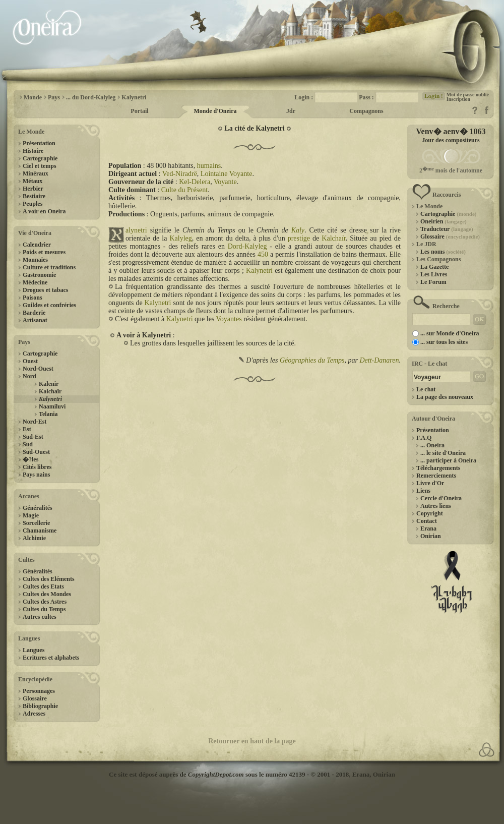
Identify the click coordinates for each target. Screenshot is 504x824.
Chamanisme (40, 531)
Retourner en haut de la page (252, 741)
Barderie (34, 313)
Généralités (38, 508)
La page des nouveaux (445, 397)
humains (209, 166)
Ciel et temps (40, 166)
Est (27, 429)
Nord (29, 376)
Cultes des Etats (43, 586)
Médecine (35, 282)
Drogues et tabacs (45, 290)
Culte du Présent (185, 190)
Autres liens (436, 506)
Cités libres (37, 467)
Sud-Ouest (36, 452)
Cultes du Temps (44, 609)
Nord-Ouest (38, 369)
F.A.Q (424, 438)
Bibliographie (40, 706)
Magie (31, 515)
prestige (299, 238)
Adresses (34, 714)
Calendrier (37, 245)
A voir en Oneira (44, 211)
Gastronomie (39, 275)
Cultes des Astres (45, 602)
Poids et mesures (44, 252)
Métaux (33, 181)
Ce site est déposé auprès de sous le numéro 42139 (207, 774)
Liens (423, 491)
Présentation (39, 143)
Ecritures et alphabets (51, 658)
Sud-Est (33, 437)
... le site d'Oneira (443, 453)
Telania (48, 414)
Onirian (431, 536)
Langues (34, 650)
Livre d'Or (430, 483)
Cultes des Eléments (49, 579)
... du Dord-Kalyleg (91, 97)
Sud (28, 444)
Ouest (30, 361)
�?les (30, 459)
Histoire (33, 151)
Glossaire (35, 698)
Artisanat (35, 320)
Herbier (33, 189)
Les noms (443, 252)
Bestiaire (34, 196)
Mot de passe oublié (468, 95)
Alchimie (34, 538)
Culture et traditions (49, 267)
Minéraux (36, 173)
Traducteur (447, 229)
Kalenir (49, 384)
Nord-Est (35, 422)
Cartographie (40, 158)
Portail (139, 111)
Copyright (430, 513)
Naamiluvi (52, 406)
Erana (428, 528)
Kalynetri (134, 97)
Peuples (33, 204)
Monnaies (35, 260)
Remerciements (436, 476)
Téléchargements (438, 468)
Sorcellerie (36, 523)
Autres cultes (40, 617)
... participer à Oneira (448, 460)
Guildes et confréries (49, 305)
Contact (427, 521)
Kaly (298, 230)
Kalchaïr (50, 391)
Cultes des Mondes (47, 594)
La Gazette (434, 267)
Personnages (39, 691)
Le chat (426, 389)
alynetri (136, 230)
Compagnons (366, 111)
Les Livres (434, 274)
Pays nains (36, 475)
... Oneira (432, 445)
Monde (33, 97)
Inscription (458, 99)
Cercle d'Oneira (441, 498)
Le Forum (433, 282)
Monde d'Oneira (215, 111)
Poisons (33, 298)
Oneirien (444, 221)
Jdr (291, 111)
